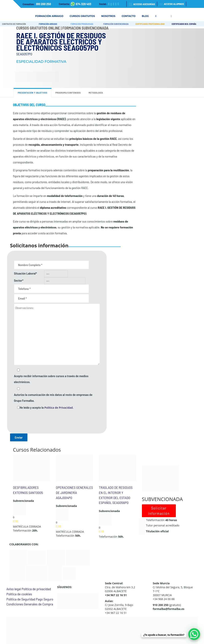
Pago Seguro (44, 599)
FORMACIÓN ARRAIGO (48, 24)
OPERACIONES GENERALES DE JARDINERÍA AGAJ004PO (75, 492)
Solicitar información (159, 511)
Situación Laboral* (26, 273)
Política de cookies (19, 594)
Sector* (19, 280)
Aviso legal (14, 589)
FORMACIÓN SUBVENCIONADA (116, 24)
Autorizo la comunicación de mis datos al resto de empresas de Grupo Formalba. (53, 398)
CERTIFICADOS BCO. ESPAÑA (184, 24)
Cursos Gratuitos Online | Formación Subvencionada (62, 28)
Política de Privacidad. (59, 408)
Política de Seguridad (21, 599)
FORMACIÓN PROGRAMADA (82, 24)
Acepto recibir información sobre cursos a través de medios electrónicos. (51, 379)
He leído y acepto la (47, 407)
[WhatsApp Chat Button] (194, 634)
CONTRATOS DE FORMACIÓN (14, 24)
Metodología (96, 93)
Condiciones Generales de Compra (30, 604)
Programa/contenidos (68, 93)
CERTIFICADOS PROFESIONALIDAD (150, 24)
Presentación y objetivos (33, 93)
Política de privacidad (36, 589)
